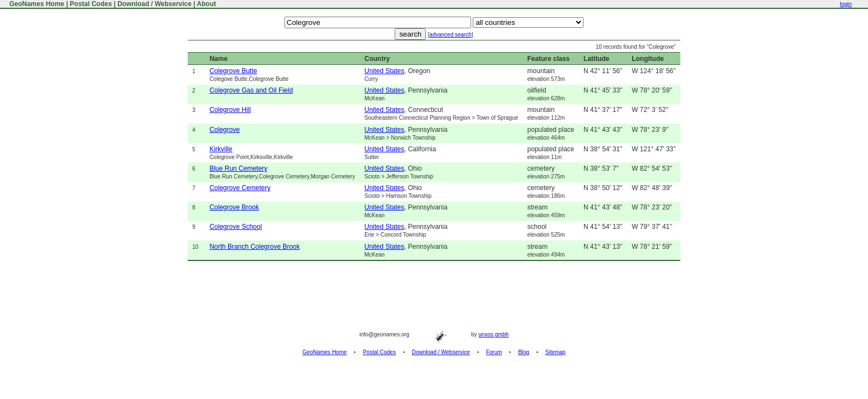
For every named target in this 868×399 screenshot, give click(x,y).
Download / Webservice (154, 4)
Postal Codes (91, 4)
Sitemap (556, 352)
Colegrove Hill (230, 110)
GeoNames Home (36, 4)
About (207, 4)
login (846, 4)
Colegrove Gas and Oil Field (251, 90)
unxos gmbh (493, 334)
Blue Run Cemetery (238, 168)
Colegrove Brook (234, 207)
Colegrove (224, 130)
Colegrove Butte (233, 71)
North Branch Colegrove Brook (254, 247)
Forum (494, 352)
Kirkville (221, 149)
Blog (524, 352)
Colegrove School (236, 227)
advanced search (451, 35)
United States (384, 71)
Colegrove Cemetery (240, 188)
